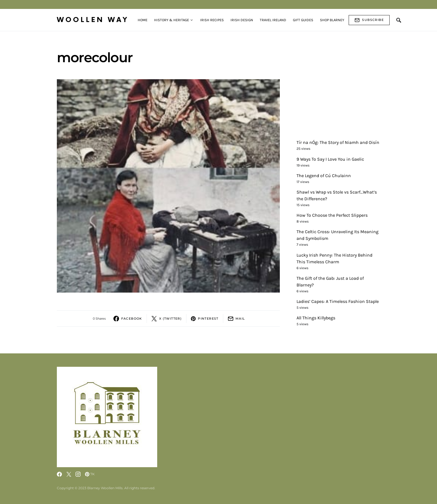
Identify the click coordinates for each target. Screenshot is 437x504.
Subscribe (369, 20)
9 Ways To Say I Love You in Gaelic (330, 159)
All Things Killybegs (316, 318)
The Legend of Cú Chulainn (324, 176)
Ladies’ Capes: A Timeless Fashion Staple (338, 301)
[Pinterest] (90, 474)
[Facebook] (59, 474)
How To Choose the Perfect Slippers (332, 215)
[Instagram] (78, 474)
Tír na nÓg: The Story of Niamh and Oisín (338, 142)
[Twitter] (69, 474)
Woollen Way (93, 20)
